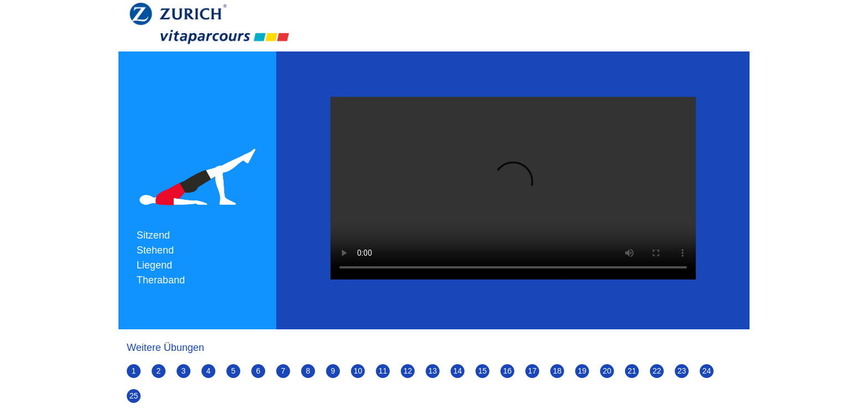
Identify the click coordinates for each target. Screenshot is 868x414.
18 (557, 371)
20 (607, 371)
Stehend (155, 250)
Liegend (154, 265)
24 (707, 371)
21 (632, 371)
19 (582, 371)
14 (458, 371)
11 (383, 371)
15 (483, 371)
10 (358, 371)
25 (134, 396)
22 (657, 371)
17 (533, 371)
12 (408, 371)
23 (682, 371)
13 (433, 371)
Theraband (161, 280)
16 (508, 371)
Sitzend (153, 235)
